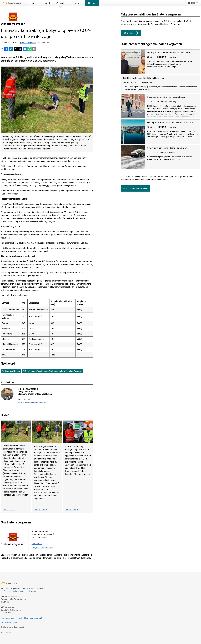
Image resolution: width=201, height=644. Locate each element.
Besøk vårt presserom (135, 188)
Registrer (131, 33)
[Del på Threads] (20, 49)
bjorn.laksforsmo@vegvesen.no (32, 403)
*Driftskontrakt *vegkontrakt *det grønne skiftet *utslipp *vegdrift (53, 371)
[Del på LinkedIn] (11, 49)
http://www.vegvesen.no (42, 548)
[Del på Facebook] (6, 49)
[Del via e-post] (34, 49)
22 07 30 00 (37, 544)
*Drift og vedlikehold (11, 371)
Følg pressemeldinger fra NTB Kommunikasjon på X (22, 618)
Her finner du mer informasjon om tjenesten (19, 591)
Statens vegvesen (28, 43)
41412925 (27, 399)
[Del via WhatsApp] (29, 49)
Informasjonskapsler (9, 623)
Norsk (3, 632)
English (9, 632)
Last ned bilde (10, 510)
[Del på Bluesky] (25, 49)
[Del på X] (16, 49)
